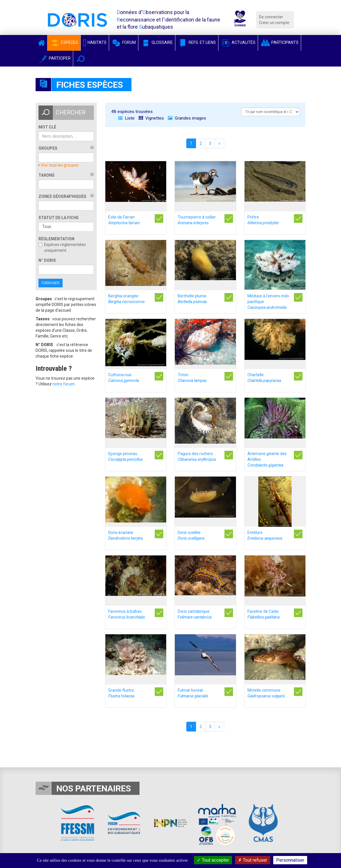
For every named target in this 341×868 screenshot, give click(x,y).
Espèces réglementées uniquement (62, 247)
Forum (124, 42)
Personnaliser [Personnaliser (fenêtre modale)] (290, 860)
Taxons (46, 175)
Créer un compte (274, 23)
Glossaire (157, 42)
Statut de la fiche (59, 218)
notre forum (64, 384)
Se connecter (271, 17)
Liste (126, 118)
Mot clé (47, 127)
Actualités (238, 42)
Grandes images (187, 118)
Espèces (64, 42)
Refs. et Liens (197, 42)
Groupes (48, 148)
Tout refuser (253, 860)
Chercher (51, 283)
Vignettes (151, 118)
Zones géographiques (62, 196)
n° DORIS (47, 260)
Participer (54, 58)
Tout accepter (213, 860)
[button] (81, 59)
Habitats (95, 42)
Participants (279, 42)
